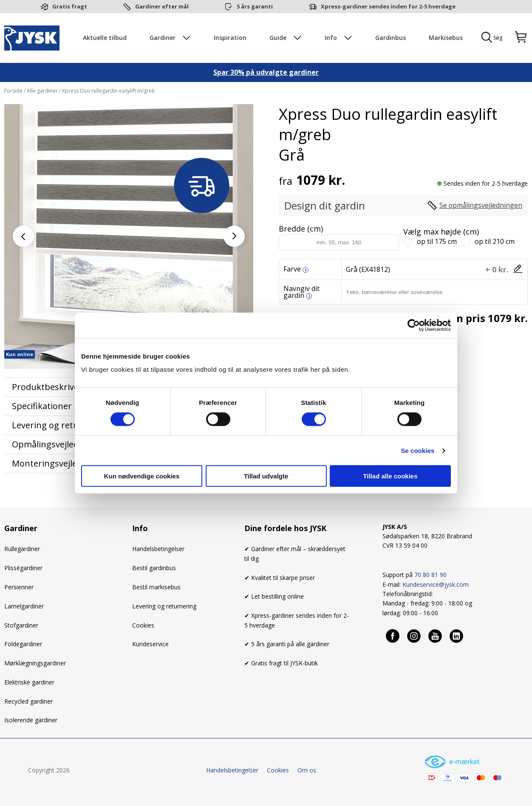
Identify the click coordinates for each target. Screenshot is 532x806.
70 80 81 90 (430, 576)
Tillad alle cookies (390, 476)
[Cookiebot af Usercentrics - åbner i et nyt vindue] (414, 325)
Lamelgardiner (24, 607)
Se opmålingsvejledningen (480, 206)
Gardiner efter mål (162, 6)
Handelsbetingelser (158, 550)
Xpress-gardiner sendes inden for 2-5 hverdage (388, 6)
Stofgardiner (21, 626)
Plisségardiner (23, 569)
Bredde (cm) (301, 229)
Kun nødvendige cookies (142, 476)
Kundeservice (150, 645)
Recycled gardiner (28, 702)
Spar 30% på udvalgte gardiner (266, 74)
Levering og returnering (164, 607)
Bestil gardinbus (154, 569)
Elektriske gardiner (29, 683)
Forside (14, 92)
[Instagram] (414, 637)
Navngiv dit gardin (301, 293)
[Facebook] (393, 637)
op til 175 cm (437, 242)
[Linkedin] (457, 637)
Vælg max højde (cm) (441, 232)
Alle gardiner (42, 92)
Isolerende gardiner (31, 721)
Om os (307, 771)
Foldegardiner (23, 645)
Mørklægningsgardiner (35, 664)
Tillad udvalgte (266, 476)
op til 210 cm (495, 242)
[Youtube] (436, 637)
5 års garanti (255, 6)
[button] (234, 237)
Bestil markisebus (156, 588)
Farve (292, 270)
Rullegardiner (22, 550)
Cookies (143, 626)
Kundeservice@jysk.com (436, 585)
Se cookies (417, 450)
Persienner (19, 588)
